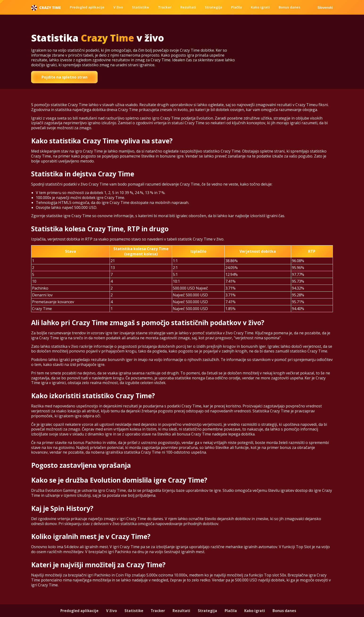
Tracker (165, 7)
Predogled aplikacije (87, 7)
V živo (118, 7)
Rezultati (188, 7)
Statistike (141, 7)
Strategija (213, 7)
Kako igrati (260, 7)
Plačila (236, 7)
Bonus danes (290, 7)
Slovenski (325, 8)
